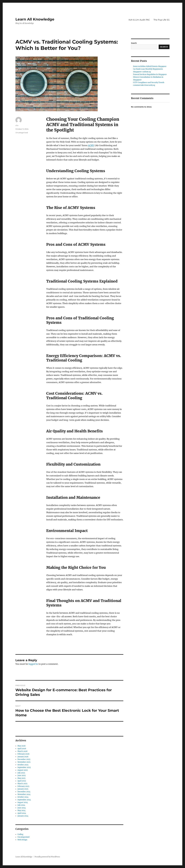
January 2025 (23, 789)
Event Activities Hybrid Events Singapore (150, 66)
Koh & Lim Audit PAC (139, 20)
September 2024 (24, 800)
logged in (33, 664)
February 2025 (23, 786)
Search (134, 43)
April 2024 (22, 813)
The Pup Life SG (162, 20)
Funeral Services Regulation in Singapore (150, 74)
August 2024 (23, 802)
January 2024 (23, 816)
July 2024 (21, 805)
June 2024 (22, 808)
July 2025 (21, 773)
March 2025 (22, 784)
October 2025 (23, 765)
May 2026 (22, 746)
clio (17, 125)
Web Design (22, 840)
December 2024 (24, 792)
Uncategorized (22, 133)
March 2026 (22, 751)
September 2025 (24, 767)
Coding (20, 834)
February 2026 (23, 754)
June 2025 (22, 776)
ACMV (91, 145)
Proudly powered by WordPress (47, 857)
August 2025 (23, 770)
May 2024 (21, 811)
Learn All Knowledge (35, 19)
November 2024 (24, 794)
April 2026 (22, 749)
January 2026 (23, 757)
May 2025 (21, 778)
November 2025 (24, 762)
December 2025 (24, 759)
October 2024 (23, 797)
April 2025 (22, 781)
